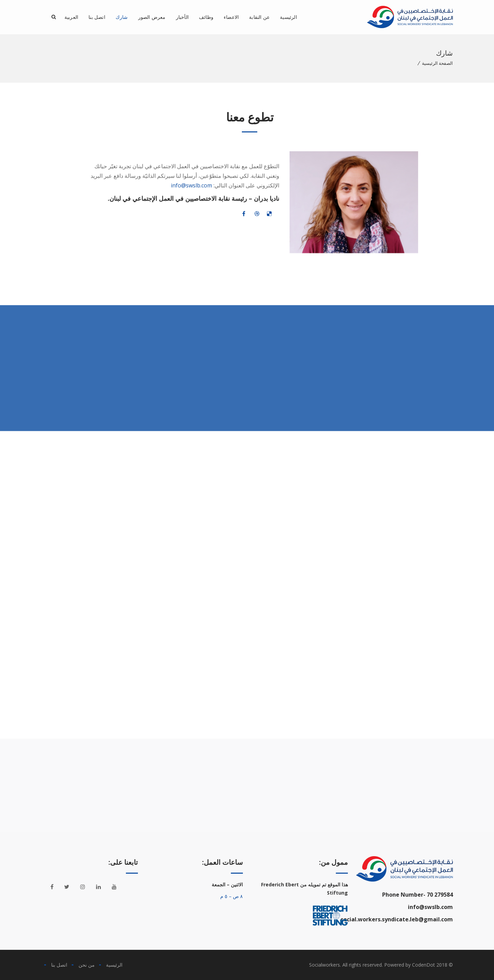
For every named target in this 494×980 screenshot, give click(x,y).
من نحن (87, 965)
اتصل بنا (97, 17)
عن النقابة (259, 17)
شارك (122, 17)
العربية (71, 17)
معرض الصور (152, 17)
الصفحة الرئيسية (437, 63)
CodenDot (424, 965)
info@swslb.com (191, 191)
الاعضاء (231, 17)
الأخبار (182, 17)
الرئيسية (289, 17)
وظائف (206, 17)
